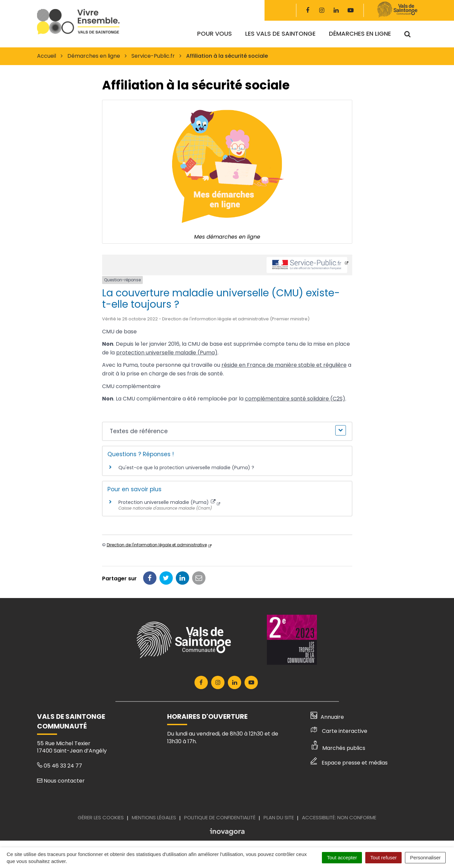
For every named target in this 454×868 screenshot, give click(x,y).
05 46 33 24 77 (60, 766)
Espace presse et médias (349, 763)
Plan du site (279, 817)
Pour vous (214, 34)
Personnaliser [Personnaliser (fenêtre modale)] (425, 857)
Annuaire (327, 717)
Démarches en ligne (360, 34)
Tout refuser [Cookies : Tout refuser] (383, 857)
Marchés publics (338, 748)
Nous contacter (61, 781)
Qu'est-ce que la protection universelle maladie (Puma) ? (186, 468)
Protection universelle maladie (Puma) (167, 502)
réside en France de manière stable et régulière (284, 365)
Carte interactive (339, 731)
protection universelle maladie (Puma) (167, 353)
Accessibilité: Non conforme (339, 817)
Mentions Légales (154, 817)
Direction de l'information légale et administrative (157, 545)
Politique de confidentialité (220, 817)
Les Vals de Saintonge (280, 34)
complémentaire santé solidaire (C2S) (295, 399)
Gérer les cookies (101, 817)
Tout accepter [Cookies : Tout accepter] (342, 857)
